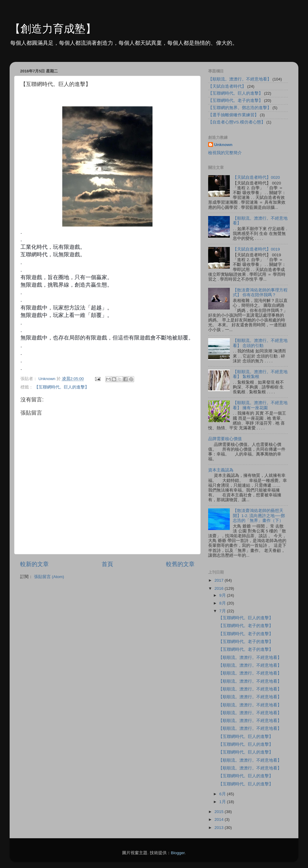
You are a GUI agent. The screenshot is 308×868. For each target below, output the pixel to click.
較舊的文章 (180, 564)
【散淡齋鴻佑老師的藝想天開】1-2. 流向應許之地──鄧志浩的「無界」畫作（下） (259, 515)
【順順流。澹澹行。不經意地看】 (240, 79)
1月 (223, 802)
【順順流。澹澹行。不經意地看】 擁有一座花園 (260, 405)
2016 (220, 588)
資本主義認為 (221, 470)
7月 (223, 611)
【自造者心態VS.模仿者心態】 (237, 122)
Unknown (223, 145)
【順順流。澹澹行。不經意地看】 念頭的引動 (260, 343)
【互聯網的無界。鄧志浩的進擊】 (240, 108)
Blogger (178, 853)
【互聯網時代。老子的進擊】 (236, 101)
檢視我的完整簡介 (225, 153)
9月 (223, 595)
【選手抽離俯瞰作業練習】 (233, 115)
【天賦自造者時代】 (227, 86)
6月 (223, 794)
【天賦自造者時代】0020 (256, 177)
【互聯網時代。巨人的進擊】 (62, 387)
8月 (223, 603)
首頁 (107, 564)
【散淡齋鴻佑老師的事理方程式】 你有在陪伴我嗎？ (260, 292)
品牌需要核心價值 (225, 439)
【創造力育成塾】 (53, 29)
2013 (220, 828)
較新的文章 (34, 564)
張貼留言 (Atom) (49, 577)
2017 (220, 580)
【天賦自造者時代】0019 (256, 249)
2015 (220, 812)
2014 (220, 819)
